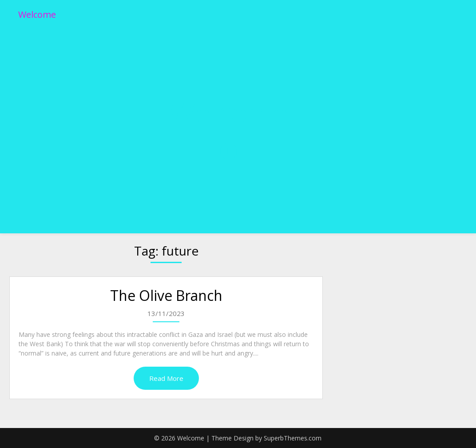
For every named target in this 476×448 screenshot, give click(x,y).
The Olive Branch (166, 295)
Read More (166, 378)
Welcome (37, 14)
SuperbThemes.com (293, 438)
